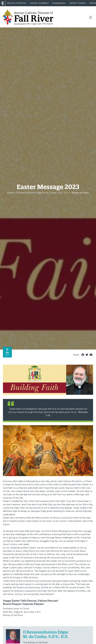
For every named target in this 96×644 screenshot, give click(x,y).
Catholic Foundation (39, 3)
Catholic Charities (77, 3)
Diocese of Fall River (17, 3)
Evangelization (59, 3)
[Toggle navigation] (91, 17)
